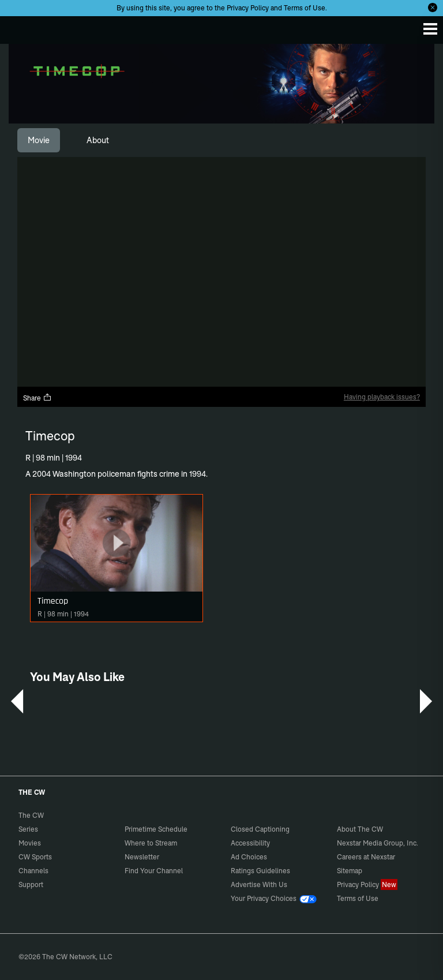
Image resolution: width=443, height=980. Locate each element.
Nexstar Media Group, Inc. (378, 843)
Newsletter (142, 857)
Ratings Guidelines (260, 871)
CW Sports (35, 857)
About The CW (360, 829)
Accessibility (250, 843)
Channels (33, 871)
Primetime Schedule (156, 829)
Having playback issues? (382, 397)
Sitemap (350, 871)
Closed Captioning (260, 829)
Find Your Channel (154, 871)
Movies (30, 843)
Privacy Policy (248, 8)
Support (31, 884)
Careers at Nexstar (366, 857)
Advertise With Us (259, 884)
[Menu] (430, 29)
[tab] (39, 140)
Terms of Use (305, 8)
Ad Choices (249, 857)
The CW (20, 27)
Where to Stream (151, 843)
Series (28, 829)
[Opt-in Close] (433, 8)
